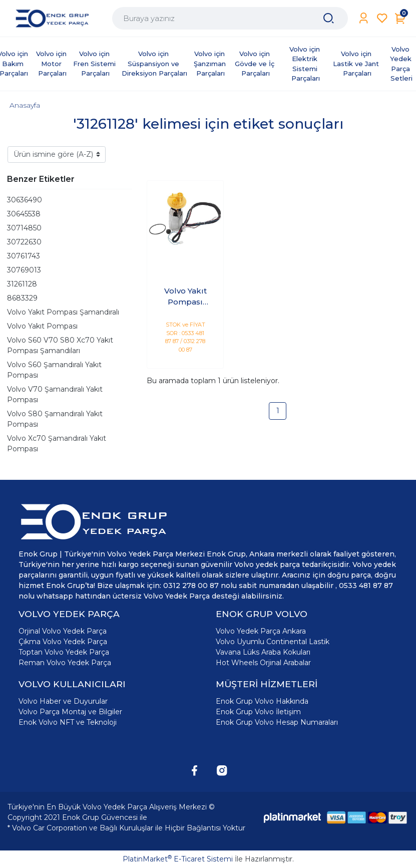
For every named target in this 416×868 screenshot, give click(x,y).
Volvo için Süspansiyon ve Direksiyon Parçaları (154, 63)
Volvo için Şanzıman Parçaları (211, 63)
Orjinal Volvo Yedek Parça (63, 631)
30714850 (24, 228)
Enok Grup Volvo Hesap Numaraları (277, 722)
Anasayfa (25, 105)
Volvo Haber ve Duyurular (63, 701)
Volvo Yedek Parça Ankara (261, 631)
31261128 (22, 284)
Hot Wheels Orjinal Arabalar (263, 663)
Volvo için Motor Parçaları (52, 63)
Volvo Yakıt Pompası (42, 326)
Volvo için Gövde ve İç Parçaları (256, 63)
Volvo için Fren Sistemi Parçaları (95, 63)
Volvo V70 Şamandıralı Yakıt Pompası (55, 394)
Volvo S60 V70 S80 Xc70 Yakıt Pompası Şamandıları (60, 345)
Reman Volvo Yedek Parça (65, 663)
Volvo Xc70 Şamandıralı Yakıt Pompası (57, 444)
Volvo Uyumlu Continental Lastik (273, 642)
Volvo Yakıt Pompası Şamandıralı (63, 312)
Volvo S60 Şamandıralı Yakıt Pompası (54, 370)
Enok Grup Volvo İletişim (258, 712)
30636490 (25, 200)
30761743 (24, 256)
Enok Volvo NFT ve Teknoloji (68, 722)
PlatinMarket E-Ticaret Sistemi (178, 859)
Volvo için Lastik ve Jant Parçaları (357, 63)
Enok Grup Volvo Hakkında (262, 701)
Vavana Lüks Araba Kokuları (263, 652)
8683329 (22, 298)
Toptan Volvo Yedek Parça (64, 652)
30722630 (24, 242)
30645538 (24, 214)
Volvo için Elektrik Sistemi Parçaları (306, 64)
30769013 (24, 270)
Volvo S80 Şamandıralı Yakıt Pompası (55, 419)
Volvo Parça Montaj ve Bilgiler (70, 712)
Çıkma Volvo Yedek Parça (63, 642)
